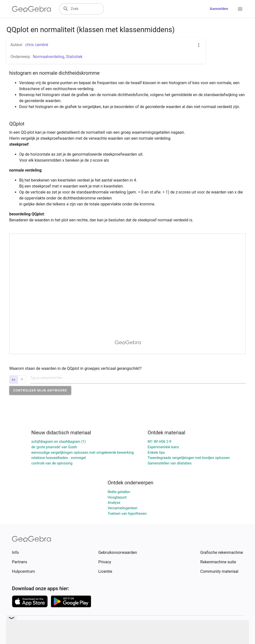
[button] (40, 390)
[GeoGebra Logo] (32, 9)
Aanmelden (219, 9)
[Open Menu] (240, 9)
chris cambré (37, 45)
